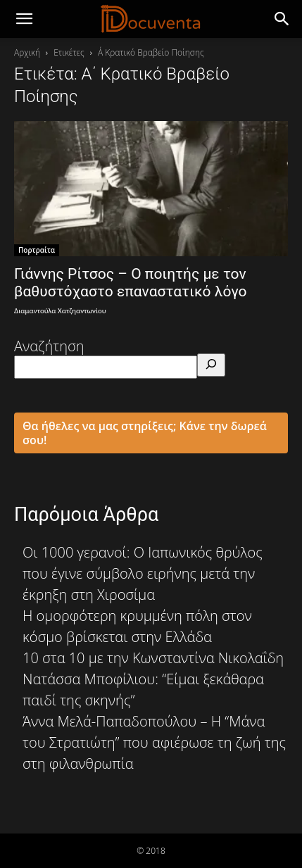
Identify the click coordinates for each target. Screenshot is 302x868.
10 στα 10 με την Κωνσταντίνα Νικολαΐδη (153, 658)
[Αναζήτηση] (211, 365)
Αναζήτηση (49, 346)
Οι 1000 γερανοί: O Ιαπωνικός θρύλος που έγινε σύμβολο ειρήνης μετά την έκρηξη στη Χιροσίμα (143, 573)
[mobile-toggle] (24, 19)
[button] (282, 19)
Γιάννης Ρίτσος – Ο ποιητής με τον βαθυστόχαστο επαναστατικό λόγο (131, 283)
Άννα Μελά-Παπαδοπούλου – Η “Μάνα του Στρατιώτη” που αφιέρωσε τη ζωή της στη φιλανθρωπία (154, 742)
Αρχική (27, 52)
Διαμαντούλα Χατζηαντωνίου (60, 311)
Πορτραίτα (37, 250)
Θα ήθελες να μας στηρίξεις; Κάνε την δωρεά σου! (145, 433)
